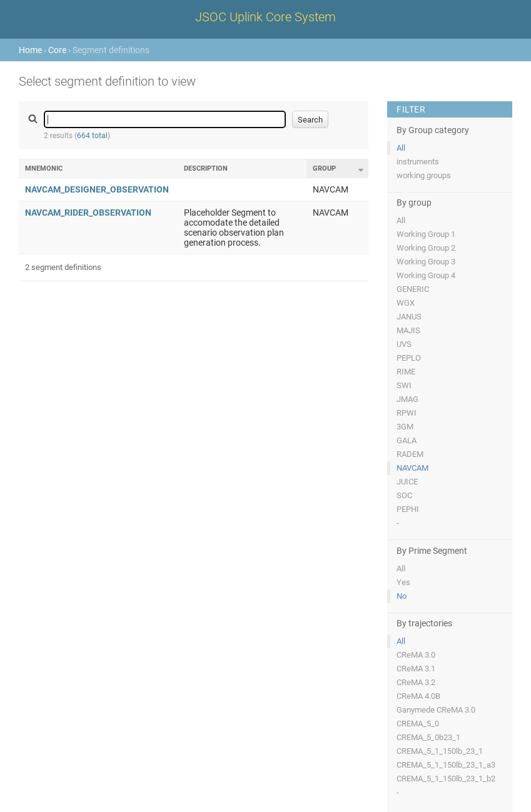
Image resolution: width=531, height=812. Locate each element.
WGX (406, 303)
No (402, 596)
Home (30, 50)
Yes (403, 582)
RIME (406, 372)
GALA (407, 440)
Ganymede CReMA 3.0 (436, 710)
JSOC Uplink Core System (265, 17)
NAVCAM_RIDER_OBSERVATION (88, 213)
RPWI (407, 413)
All (401, 148)
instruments (418, 162)
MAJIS (408, 330)
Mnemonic (44, 168)
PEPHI (408, 509)
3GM (405, 427)
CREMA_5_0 (418, 724)
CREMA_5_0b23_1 (428, 737)
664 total (92, 136)
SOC (404, 495)
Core (57, 50)
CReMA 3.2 (416, 682)
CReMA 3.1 (416, 669)
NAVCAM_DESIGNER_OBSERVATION (97, 189)
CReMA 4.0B (418, 696)
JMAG (407, 399)
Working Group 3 (426, 262)
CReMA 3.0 (416, 655)
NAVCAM (412, 468)
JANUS (409, 317)
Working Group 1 (426, 234)
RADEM (410, 454)
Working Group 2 (426, 248)
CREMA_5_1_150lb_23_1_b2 (446, 779)
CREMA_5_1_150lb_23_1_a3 (446, 765)
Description (206, 168)
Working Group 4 (426, 275)
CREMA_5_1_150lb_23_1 (440, 751)
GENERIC (413, 289)
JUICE (407, 482)
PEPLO (409, 358)
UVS (404, 344)
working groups (424, 175)
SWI (404, 385)
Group (324, 168)
